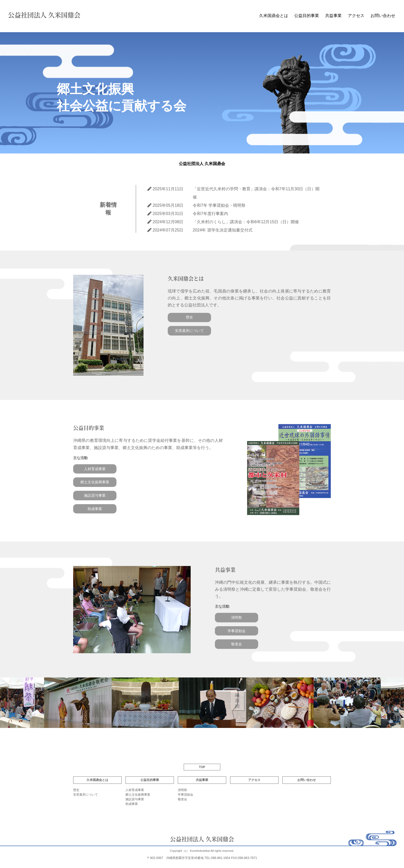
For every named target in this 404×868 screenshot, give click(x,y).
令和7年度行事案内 (210, 214)
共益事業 (225, 570)
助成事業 (95, 509)
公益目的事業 (89, 428)
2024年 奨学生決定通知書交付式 (223, 230)
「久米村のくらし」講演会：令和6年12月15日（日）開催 (246, 222)
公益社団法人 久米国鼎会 (44, 15)
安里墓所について (189, 331)
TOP (202, 767)
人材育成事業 (95, 469)
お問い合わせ (383, 16)
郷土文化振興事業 (95, 482)
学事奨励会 (237, 631)
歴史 (189, 317)
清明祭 (237, 617)
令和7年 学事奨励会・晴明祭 (219, 205)
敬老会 (237, 644)
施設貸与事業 (95, 495)
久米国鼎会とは (186, 278)
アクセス (356, 16)
